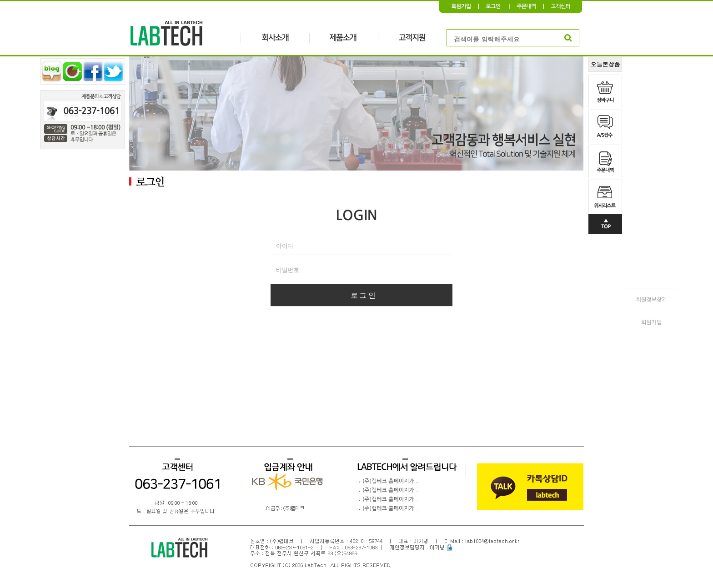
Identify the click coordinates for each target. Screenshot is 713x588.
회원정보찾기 (652, 300)
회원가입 (651, 322)
